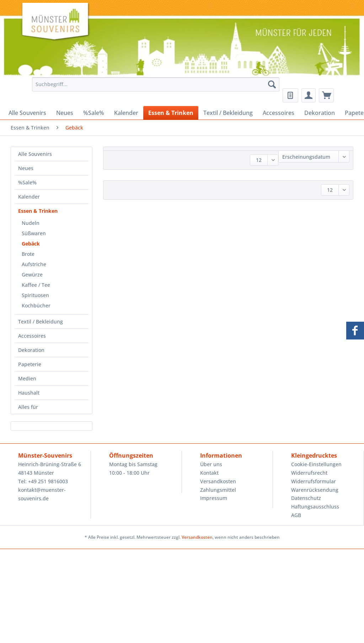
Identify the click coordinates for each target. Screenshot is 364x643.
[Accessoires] (279, 113)
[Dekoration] (320, 113)
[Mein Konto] (309, 95)
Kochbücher (36, 305)
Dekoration (31, 350)
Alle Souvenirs (35, 154)
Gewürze (32, 275)
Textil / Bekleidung (41, 321)
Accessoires (32, 336)
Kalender (29, 197)
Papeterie (30, 364)
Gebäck (31, 244)
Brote (28, 254)
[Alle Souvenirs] (27, 113)
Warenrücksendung (315, 490)
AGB (296, 515)
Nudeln (31, 223)
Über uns (211, 464)
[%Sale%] (94, 113)
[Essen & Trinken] (171, 113)
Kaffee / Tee (36, 285)
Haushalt (29, 393)
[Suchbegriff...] (156, 84)
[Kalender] (126, 113)
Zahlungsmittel (218, 490)
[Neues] (65, 113)
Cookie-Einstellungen (316, 464)
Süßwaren (34, 233)
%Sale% (27, 182)
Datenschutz (306, 498)
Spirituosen (35, 295)
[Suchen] (272, 84)
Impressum (214, 498)
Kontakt (209, 473)
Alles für (28, 407)
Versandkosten (218, 481)
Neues (26, 168)
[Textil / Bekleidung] (228, 113)
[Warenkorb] (326, 95)
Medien (27, 378)
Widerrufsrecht (309, 473)
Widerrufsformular (314, 481)
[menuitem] (154, 88)
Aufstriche (34, 264)
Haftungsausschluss (315, 507)
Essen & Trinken (38, 211)
